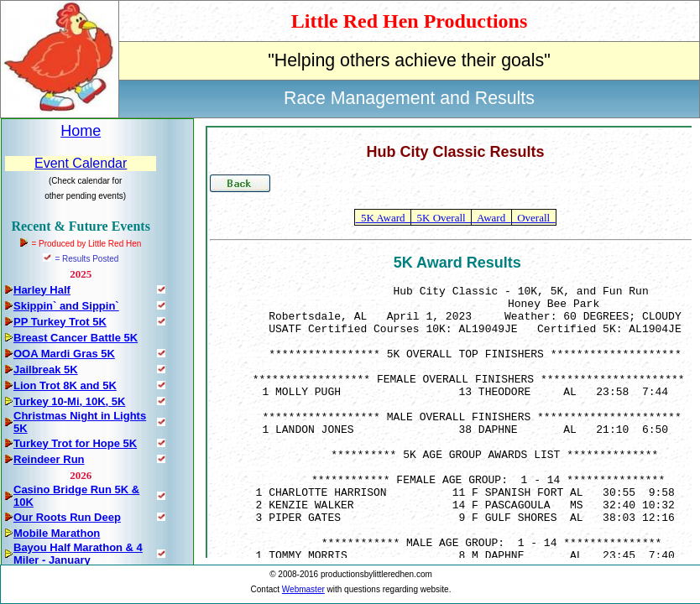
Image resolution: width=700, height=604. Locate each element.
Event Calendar (81, 163)
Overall (534, 218)
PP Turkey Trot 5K (60, 322)
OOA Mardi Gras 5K (64, 354)
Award (491, 218)
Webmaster (303, 589)
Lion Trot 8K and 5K (65, 385)
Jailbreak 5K (46, 370)
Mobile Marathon (57, 533)
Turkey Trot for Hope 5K (75, 443)
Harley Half (42, 290)
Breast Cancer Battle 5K (76, 338)
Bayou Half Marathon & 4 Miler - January (78, 554)
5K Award (383, 218)
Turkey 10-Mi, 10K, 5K (69, 401)
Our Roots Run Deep (67, 517)
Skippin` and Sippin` (66, 306)
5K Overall (441, 218)
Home (81, 131)
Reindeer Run (49, 459)
